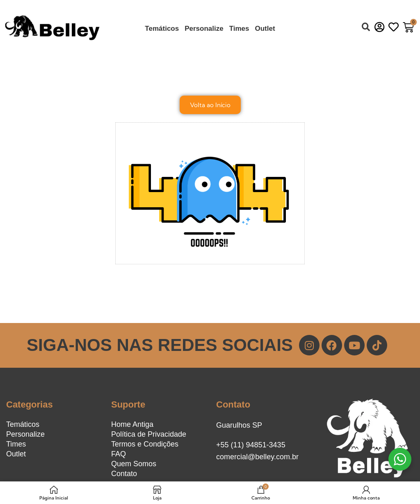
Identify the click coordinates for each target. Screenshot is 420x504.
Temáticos (162, 29)
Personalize (204, 29)
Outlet (265, 29)
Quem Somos (134, 464)
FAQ (119, 454)
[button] (366, 27)
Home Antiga (132, 424)
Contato (124, 474)
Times (239, 29)
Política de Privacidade (149, 434)
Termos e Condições (145, 444)
